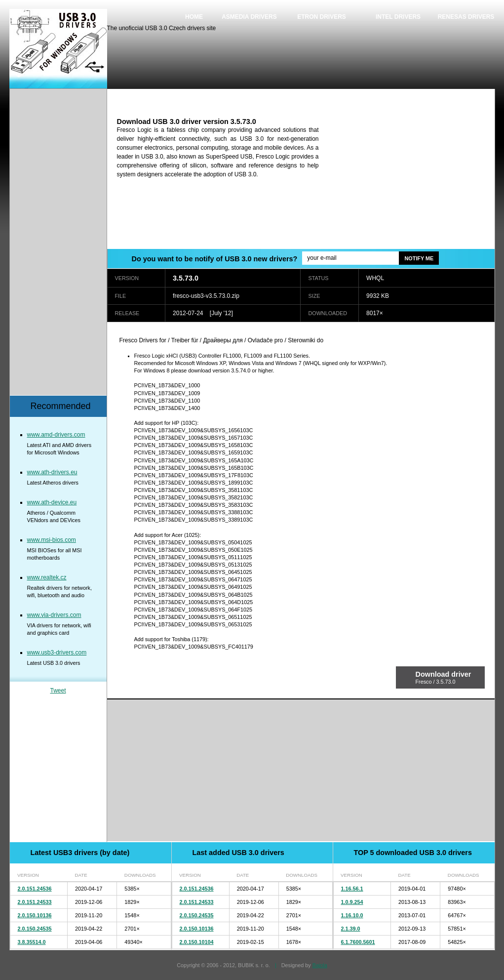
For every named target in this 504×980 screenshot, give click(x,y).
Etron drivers (322, 17)
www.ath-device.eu (52, 502)
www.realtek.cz (47, 577)
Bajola (320, 965)
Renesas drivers (466, 17)
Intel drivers (398, 17)
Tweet (58, 691)
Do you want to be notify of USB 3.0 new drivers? (215, 259)
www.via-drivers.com (54, 615)
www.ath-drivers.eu (52, 472)
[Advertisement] (412, 179)
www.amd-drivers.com (56, 435)
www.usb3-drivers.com (57, 653)
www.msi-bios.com (52, 540)
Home (194, 17)
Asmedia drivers (249, 17)
